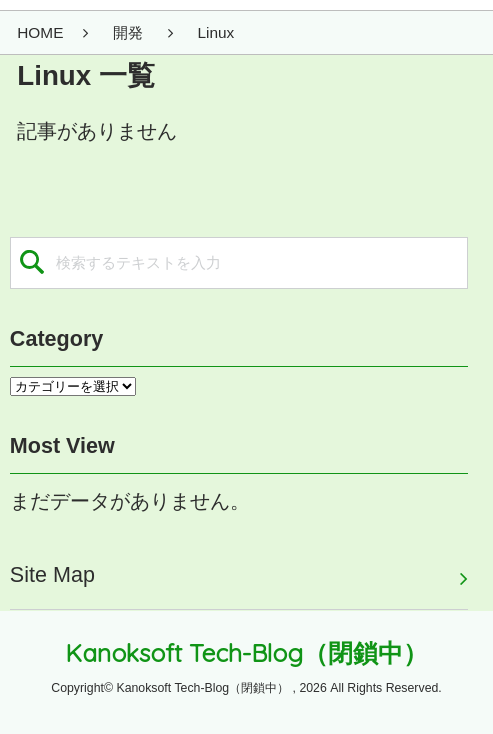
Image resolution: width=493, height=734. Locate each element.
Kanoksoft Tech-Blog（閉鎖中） (246, 652)
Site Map (52, 574)
